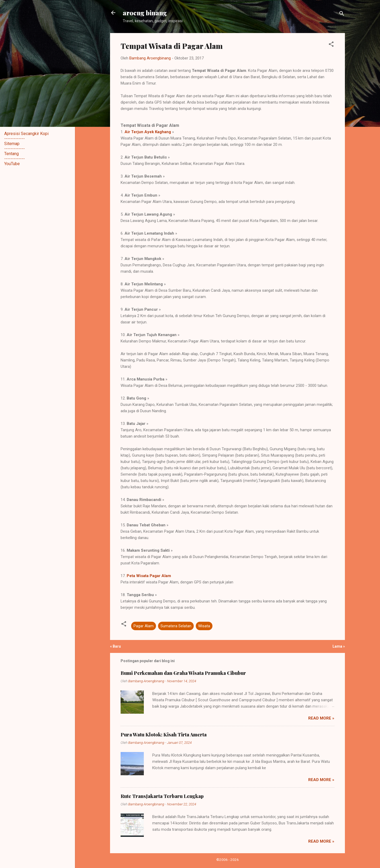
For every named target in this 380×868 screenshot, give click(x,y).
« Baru (115, 646)
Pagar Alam (144, 626)
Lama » (339, 646)
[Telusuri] (342, 14)
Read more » (321, 718)
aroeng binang (145, 13)
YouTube (12, 164)
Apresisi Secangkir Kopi (26, 134)
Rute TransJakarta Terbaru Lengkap (162, 796)
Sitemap (12, 144)
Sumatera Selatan (176, 626)
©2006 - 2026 (228, 860)
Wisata (204, 626)
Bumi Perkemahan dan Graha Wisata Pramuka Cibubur (183, 673)
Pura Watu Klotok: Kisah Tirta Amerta (164, 735)
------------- (15, 139)
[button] (331, 45)
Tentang (11, 154)
